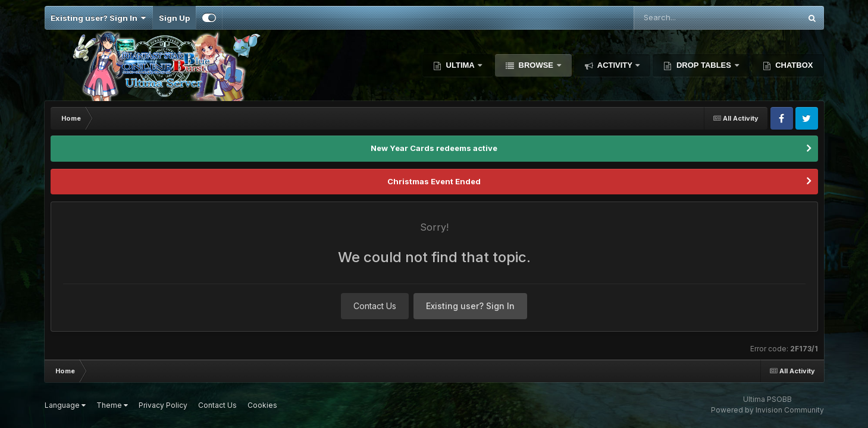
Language (65, 405)
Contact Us (375, 306)
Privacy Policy (163, 405)
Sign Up (174, 18)
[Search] (685, 18)
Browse (536, 65)
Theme (112, 405)
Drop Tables (704, 65)
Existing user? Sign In (98, 18)
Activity (615, 65)
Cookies (262, 405)
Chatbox (793, 65)
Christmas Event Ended (434, 181)
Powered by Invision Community (767, 410)
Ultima (460, 65)
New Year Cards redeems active (434, 148)
